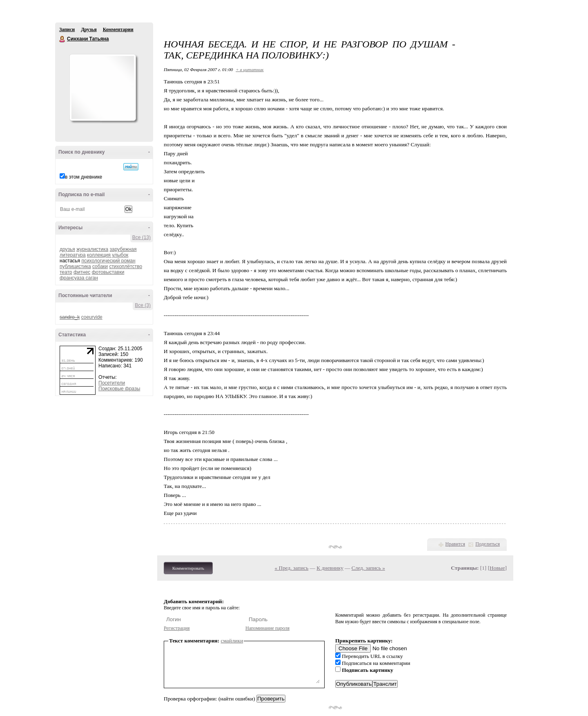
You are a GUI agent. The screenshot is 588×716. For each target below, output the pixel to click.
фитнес (82, 272)
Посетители (112, 383)
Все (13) (141, 237)
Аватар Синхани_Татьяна (102, 87)
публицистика (75, 266)
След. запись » (368, 568)
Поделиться (488, 544)
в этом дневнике (84, 177)
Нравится (455, 544)
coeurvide (92, 317)
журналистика (92, 249)
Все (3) (143, 305)
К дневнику (330, 568)
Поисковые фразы (119, 389)
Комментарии (118, 29)
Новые (497, 568)
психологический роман (108, 261)
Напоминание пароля (267, 628)
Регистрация (177, 628)
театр (66, 272)
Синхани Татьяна (62, 39)
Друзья (89, 29)
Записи (67, 29)
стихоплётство (126, 266)
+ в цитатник (249, 69)
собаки (100, 266)
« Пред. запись (292, 568)
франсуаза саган (79, 278)
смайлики (232, 641)
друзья (67, 249)
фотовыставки (108, 272)
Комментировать (188, 568)
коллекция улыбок (108, 255)
